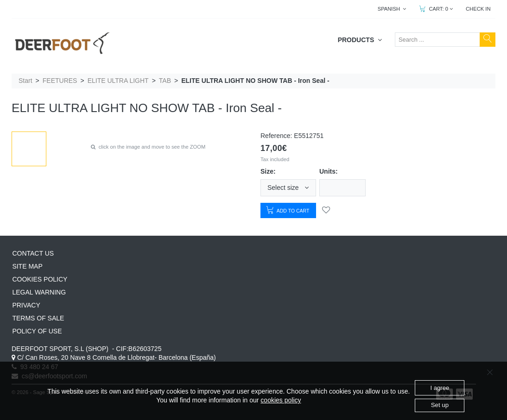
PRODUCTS (360, 40)
